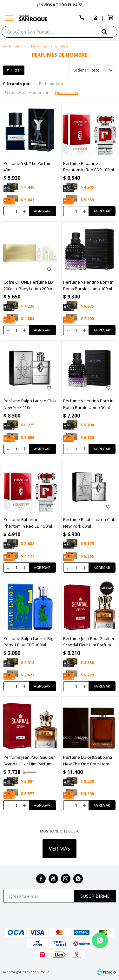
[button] (109, 31)
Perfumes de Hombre (24, 93)
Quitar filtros (66, 93)
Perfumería (49, 84)
